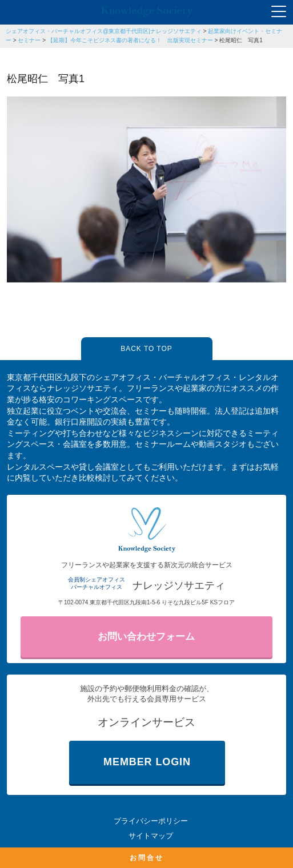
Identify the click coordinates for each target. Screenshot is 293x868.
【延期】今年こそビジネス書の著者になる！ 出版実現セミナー (130, 40)
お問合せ (147, 858)
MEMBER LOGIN (147, 762)
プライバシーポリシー (151, 821)
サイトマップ (151, 836)
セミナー (29, 40)
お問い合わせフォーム (146, 637)
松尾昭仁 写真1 (241, 40)
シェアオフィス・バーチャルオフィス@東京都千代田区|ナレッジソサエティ (104, 31)
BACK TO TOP (146, 349)
